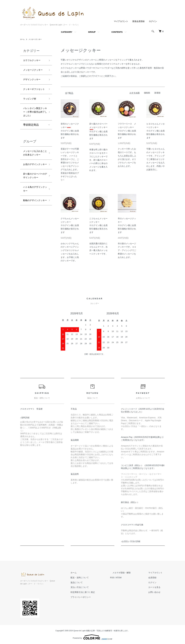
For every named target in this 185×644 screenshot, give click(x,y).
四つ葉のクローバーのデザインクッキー (34, 210)
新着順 (157, 93)
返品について (88, 582)
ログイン (153, 21)
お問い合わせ (157, 592)
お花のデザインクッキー (34, 193)
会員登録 (155, 578)
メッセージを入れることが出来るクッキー (34, 176)
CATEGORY (67, 32)
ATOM (128, 578)
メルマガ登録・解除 (128, 573)
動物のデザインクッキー (34, 241)
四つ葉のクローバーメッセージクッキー (98, 126)
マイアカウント (121, 21)
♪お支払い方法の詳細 (131, 541)
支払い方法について (91, 587)
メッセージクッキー (37, 39)
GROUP (92, 32)
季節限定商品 (31, 144)
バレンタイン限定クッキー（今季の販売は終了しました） (34, 128)
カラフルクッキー (34, 61)
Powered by (92, 637)
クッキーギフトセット (34, 99)
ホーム (23, 39)
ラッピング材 (31, 111)
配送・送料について (91, 578)
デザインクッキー (34, 86)
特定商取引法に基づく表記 (94, 592)
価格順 (147, 93)
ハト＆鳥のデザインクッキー (34, 227)
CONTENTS (117, 32)
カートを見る (157, 587)
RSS (121, 578)
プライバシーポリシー (92, 597)
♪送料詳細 (25, 418)
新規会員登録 (138, 21)
